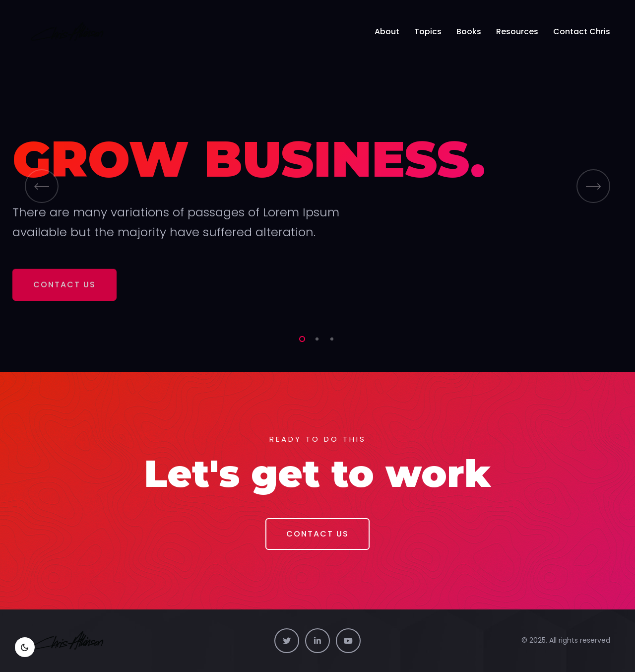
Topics (428, 32)
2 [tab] (315, 337)
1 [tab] (300, 337)
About (387, 32)
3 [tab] (330, 337)
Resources (517, 32)
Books (469, 32)
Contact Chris (582, 32)
